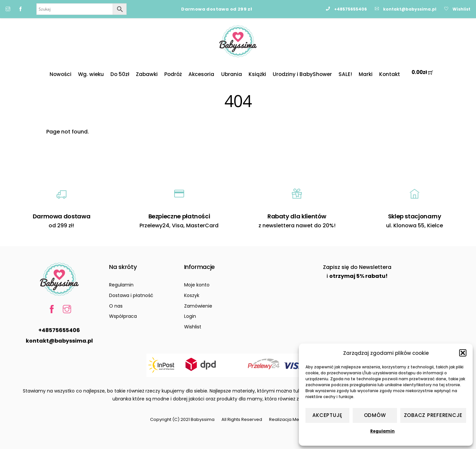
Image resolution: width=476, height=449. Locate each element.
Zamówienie (198, 306)
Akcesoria (201, 74)
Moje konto (197, 285)
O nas (116, 306)
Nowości (60, 74)
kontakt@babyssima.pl (59, 341)
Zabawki (147, 74)
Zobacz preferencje (433, 415)
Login (190, 316)
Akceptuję (327, 415)
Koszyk (192, 295)
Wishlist (193, 327)
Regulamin (382, 431)
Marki (366, 74)
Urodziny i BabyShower (302, 74)
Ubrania (232, 74)
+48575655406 (59, 330)
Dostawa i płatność (131, 295)
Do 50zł (120, 74)
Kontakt (390, 74)
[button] (463, 353)
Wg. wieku (91, 74)
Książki (257, 74)
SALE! (345, 74)
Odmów (375, 415)
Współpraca (123, 316)
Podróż (173, 74)
